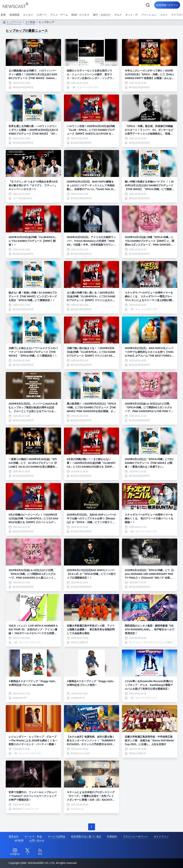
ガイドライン (161, 837)
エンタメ (28, 15)
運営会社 (14, 837)
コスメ (164, 15)
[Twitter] (27, 852)
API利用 (19, 841)
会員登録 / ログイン (166, 5)
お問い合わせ (37, 841)
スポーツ (42, 15)
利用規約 (112, 837)
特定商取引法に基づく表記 (86, 837)
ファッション (149, 15)
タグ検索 (30, 22)
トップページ (12, 22)
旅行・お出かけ (102, 15)
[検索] (146, 5)
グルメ (118, 15)
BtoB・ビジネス (80, 15)
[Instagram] (15, 852)
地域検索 (14, 15)
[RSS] (40, 852)
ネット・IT (131, 15)
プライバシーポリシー (135, 837)
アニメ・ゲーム (59, 15)
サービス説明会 (57, 837)
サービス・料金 (33, 837)
